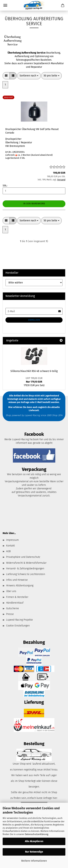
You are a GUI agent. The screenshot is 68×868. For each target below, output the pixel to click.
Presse (10, 614)
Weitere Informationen (34, 861)
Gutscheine (13, 608)
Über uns (11, 591)
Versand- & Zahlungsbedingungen (25, 569)
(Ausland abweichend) (42, 155)
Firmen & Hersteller (17, 597)
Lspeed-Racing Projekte (20, 620)
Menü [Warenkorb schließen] (5, 5)
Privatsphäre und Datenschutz (23, 557)
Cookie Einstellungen (18, 626)
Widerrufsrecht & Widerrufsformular (26, 563)
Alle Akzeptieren (34, 841)
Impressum (12, 540)
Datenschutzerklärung (37, 834)
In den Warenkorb (34, 204)
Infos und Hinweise (17, 580)
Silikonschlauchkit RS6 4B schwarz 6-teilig (34, 371)
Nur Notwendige (34, 852)
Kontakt (11, 546)
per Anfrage (23, 402)
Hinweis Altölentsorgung (20, 586)
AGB (8, 551)
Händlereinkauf (15, 603)
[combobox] (29, 76)
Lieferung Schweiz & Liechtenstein (26, 574)
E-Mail (39, 402)
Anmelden (34, 320)
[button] (6, 76)
